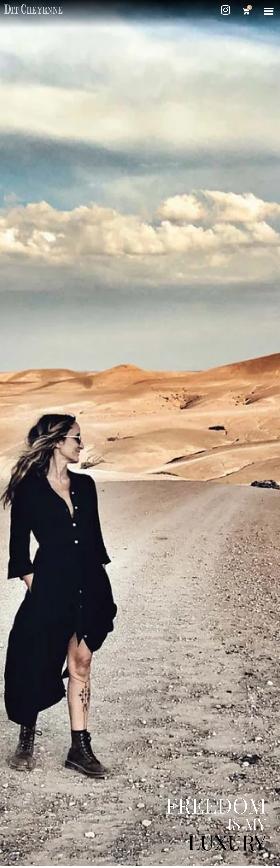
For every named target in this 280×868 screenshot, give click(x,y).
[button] (269, 11)
